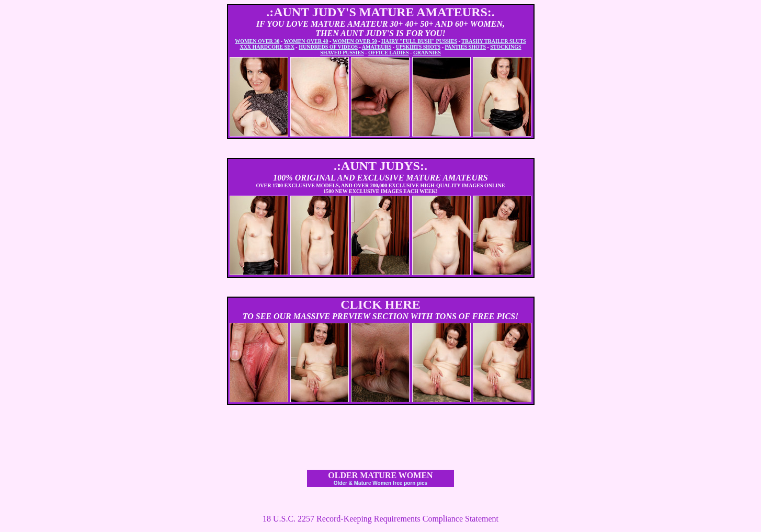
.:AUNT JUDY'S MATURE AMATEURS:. (380, 12)
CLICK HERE (380, 304)
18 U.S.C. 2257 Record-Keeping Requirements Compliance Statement (380, 519)
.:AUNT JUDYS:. (380, 166)
